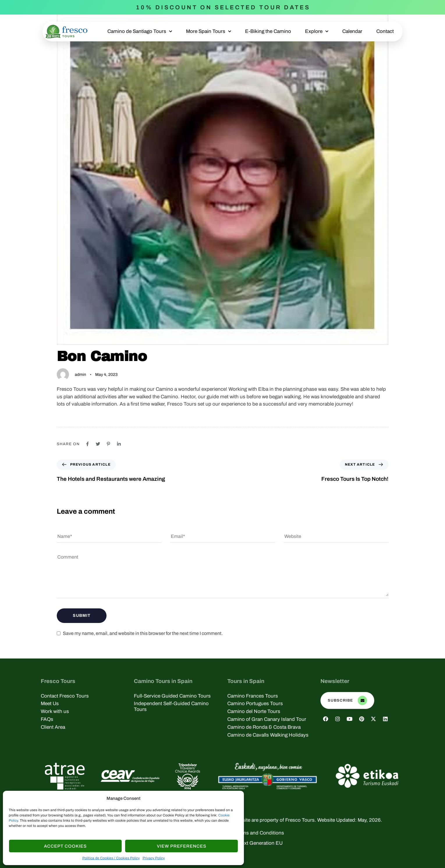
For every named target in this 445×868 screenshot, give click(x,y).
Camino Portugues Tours (255, 704)
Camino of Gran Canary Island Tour (267, 719)
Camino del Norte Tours (254, 711)
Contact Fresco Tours (65, 696)
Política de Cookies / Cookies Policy (111, 858)
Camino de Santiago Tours (140, 31)
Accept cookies (65, 846)
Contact (385, 31)
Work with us (55, 711)
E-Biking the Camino (268, 31)
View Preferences (182, 846)
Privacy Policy (154, 858)
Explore (317, 31)
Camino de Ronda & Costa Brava (264, 727)
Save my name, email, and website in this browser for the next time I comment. (143, 633)
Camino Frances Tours (253, 696)
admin (80, 375)
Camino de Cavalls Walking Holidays (268, 735)
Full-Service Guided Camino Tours (172, 696)
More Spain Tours (209, 31)
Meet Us (50, 704)
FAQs (47, 719)
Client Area (53, 727)
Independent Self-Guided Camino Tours (171, 706)
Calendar (352, 31)
